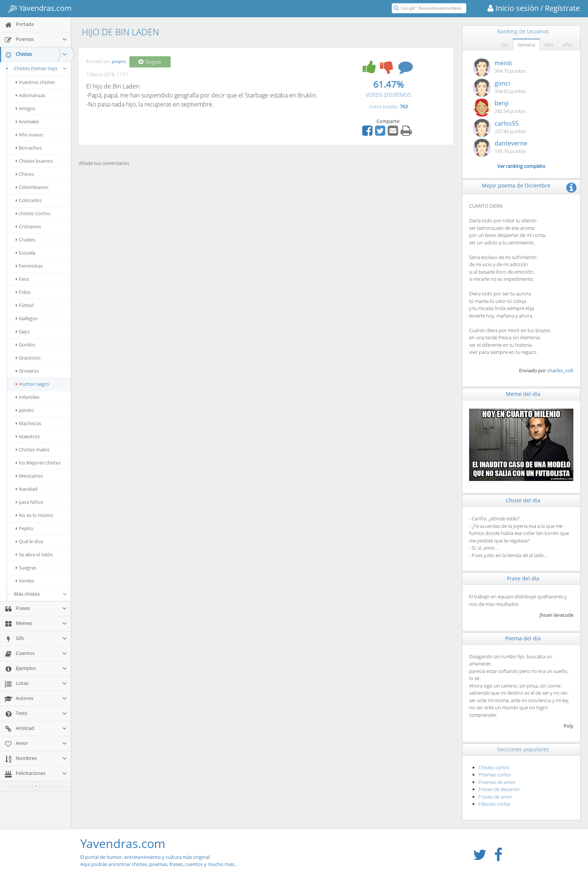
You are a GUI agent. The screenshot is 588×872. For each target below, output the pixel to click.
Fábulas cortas (494, 804)
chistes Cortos (33, 213)
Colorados (29, 200)
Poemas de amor (497, 782)
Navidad (27, 489)
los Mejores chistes (38, 463)
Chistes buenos (34, 161)
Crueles (25, 240)
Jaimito (25, 410)
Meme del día (523, 394)
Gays (23, 331)
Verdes (25, 581)
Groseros (27, 371)
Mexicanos (29, 476)
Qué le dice (29, 541)
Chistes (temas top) (35, 68)
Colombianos (32, 187)
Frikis (23, 292)
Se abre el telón (34, 554)
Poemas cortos (495, 775)
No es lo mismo (34, 515)
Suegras (26, 568)
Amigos (25, 108)
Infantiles (28, 397)
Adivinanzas (31, 95)
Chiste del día (523, 500)
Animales (27, 121)
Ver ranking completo (521, 166)
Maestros (28, 436)
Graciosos (28, 358)
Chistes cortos (494, 767)
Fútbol (25, 305)
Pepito (25, 528)
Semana (526, 45)
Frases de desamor (499, 789)
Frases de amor (495, 797)
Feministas (29, 266)
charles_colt (560, 370)
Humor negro (32, 384)
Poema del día (523, 638)
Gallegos (27, 318)
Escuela (25, 253)
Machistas (28, 423)
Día (505, 45)
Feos (22, 279)
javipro (119, 62)
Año (567, 45)
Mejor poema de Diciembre (516, 185)
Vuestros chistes (35, 82)
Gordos (25, 345)
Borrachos (29, 148)
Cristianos (28, 226)
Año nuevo (29, 135)
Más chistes (40, 594)
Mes (549, 45)
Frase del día (523, 578)
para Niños (29, 502)
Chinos (25, 174)
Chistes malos (33, 449)
